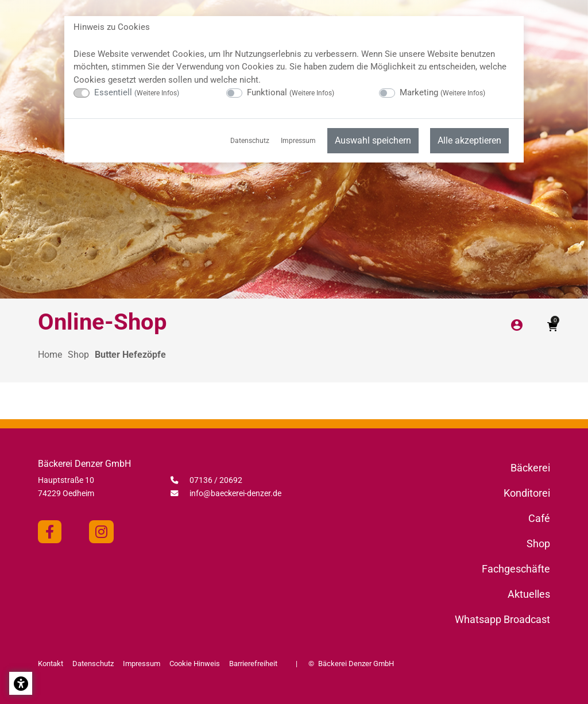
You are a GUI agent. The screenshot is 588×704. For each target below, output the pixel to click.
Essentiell (137, 92)
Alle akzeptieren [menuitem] (469, 140)
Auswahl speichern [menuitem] (373, 140)
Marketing (442, 92)
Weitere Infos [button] (157, 93)
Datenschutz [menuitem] (250, 141)
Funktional (291, 92)
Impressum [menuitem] (298, 141)
